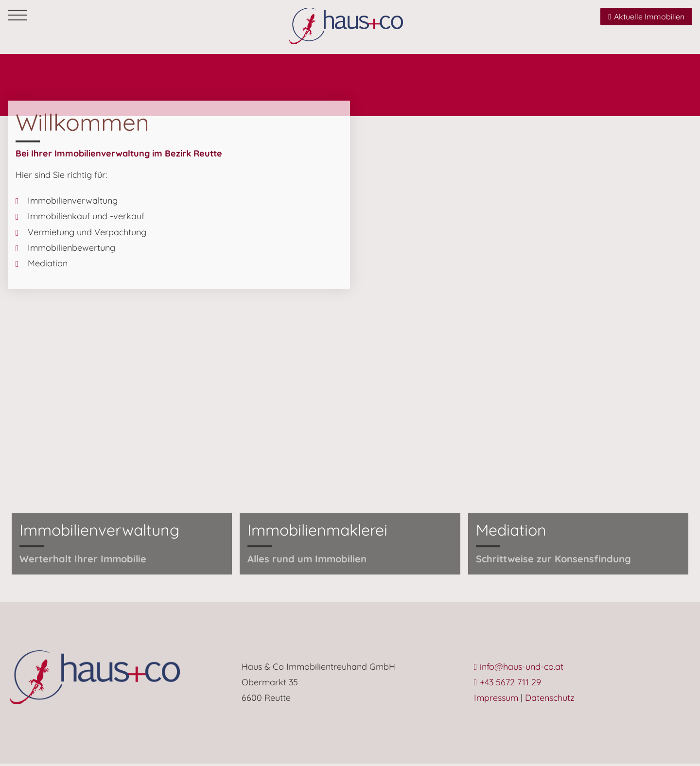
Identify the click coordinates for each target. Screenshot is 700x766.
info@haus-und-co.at (519, 669)
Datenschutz (550, 700)
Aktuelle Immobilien (646, 17)
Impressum (496, 700)
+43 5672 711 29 (508, 685)
